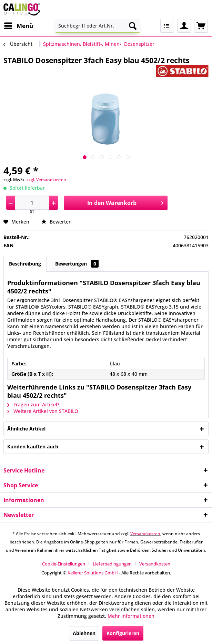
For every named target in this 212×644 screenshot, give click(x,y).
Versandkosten (145, 534)
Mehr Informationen (131, 616)
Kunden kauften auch (33, 446)
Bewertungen (77, 264)
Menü (19, 25)
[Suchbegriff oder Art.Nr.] (98, 26)
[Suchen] (133, 26)
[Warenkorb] (201, 26)
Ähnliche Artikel (26, 429)
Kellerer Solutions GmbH (93, 573)
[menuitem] (18, 26)
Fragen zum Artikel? (33, 404)
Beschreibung (25, 264)
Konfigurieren (123, 633)
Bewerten (57, 222)
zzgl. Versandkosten (46, 180)
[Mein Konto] (184, 26)
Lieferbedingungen (112, 564)
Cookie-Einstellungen (64, 564)
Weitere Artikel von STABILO (43, 411)
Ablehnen (84, 633)
